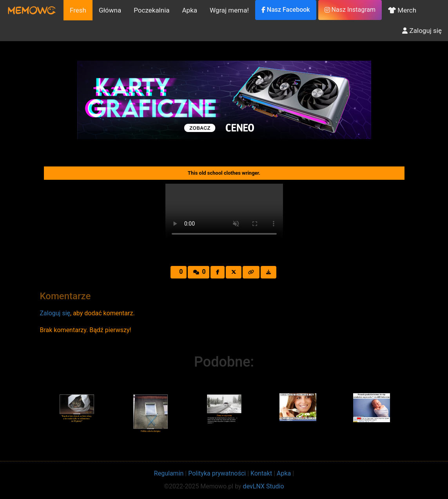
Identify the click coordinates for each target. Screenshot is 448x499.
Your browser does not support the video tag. (224, 213)
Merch (402, 10)
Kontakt (261, 473)
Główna (110, 10)
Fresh (78, 10)
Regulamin (169, 473)
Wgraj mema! (229, 10)
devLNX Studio (264, 486)
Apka (190, 10)
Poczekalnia (151, 10)
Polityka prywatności (217, 473)
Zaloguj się (422, 31)
